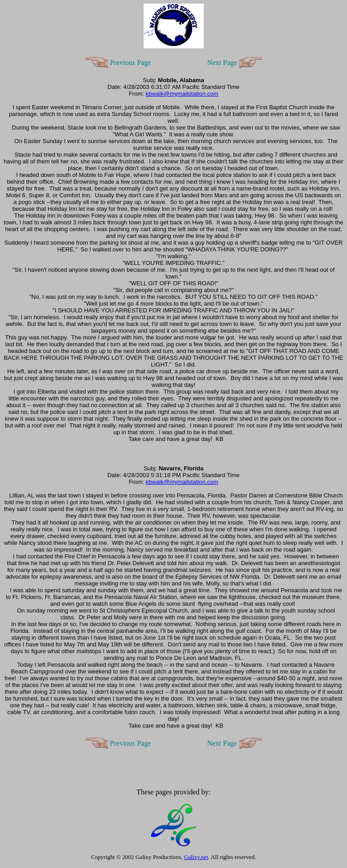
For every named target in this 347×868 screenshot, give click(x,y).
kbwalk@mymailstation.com (182, 94)
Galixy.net (196, 857)
